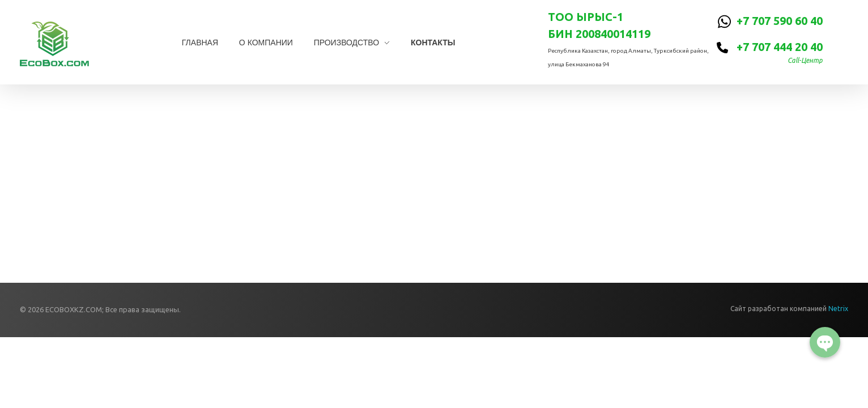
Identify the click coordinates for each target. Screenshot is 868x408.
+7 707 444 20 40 (780, 47)
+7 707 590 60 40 (780, 21)
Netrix (838, 309)
